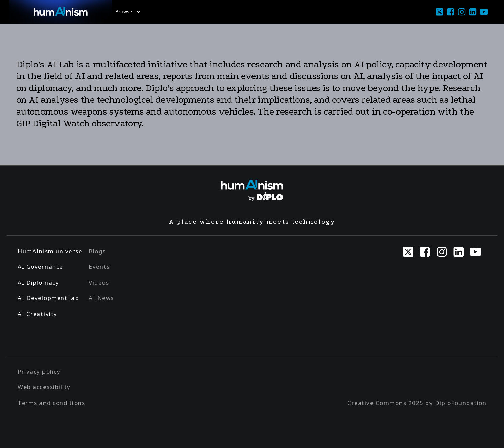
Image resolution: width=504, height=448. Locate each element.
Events (99, 267)
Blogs (97, 251)
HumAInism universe (50, 251)
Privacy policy (39, 371)
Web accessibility (44, 387)
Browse (128, 12)
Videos (99, 282)
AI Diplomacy (38, 282)
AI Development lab (48, 298)
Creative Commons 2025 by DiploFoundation (417, 403)
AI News (101, 298)
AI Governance (40, 267)
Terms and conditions (51, 403)
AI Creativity (37, 314)
